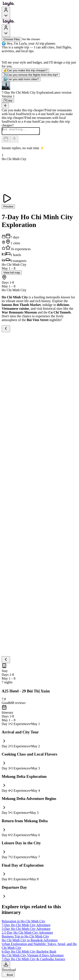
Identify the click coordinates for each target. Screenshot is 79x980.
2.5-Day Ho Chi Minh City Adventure (27, 934)
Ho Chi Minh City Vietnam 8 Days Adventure (33, 957)
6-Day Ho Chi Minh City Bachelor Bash (29, 953)
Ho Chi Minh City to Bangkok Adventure (30, 941)
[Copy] (8, 100)
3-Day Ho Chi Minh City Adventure (26, 930)
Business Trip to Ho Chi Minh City (25, 938)
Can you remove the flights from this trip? (31, 75)
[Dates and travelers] (6, 140)
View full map (12, 274)
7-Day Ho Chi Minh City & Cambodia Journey (33, 960)
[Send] (14, 140)
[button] (39, 88)
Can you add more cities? (21, 79)
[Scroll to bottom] (5, 106)
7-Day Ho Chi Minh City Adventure (26, 926)
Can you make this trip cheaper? (25, 70)
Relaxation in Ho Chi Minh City (23, 922)
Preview (8, 208)
